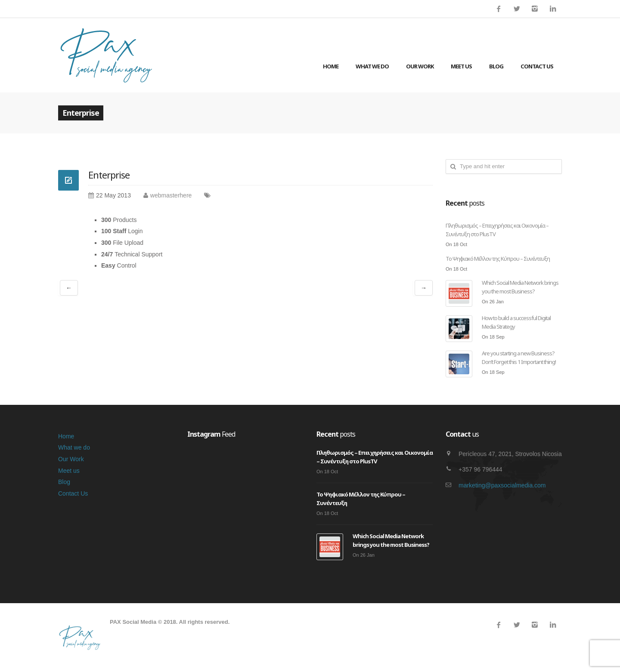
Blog (496, 66)
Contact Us (537, 66)
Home (331, 66)
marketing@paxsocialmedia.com (502, 485)
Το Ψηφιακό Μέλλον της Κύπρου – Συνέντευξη (498, 259)
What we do (372, 66)
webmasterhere (171, 195)
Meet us (461, 66)
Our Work (420, 66)
